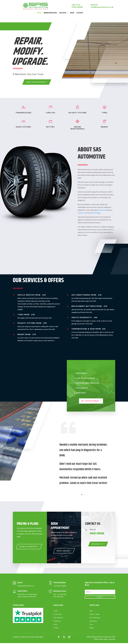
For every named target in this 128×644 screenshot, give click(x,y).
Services (63, 13)
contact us (81, 214)
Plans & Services (28, 547)
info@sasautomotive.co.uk (102, 7)
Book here (102, 211)
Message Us (97, 545)
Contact (80, 13)
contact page (95, 214)
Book (72, 13)
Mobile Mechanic (50, 13)
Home (39, 13)
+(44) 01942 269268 (60, 587)
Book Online (63, 552)
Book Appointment (36, 83)
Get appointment (90, 402)
